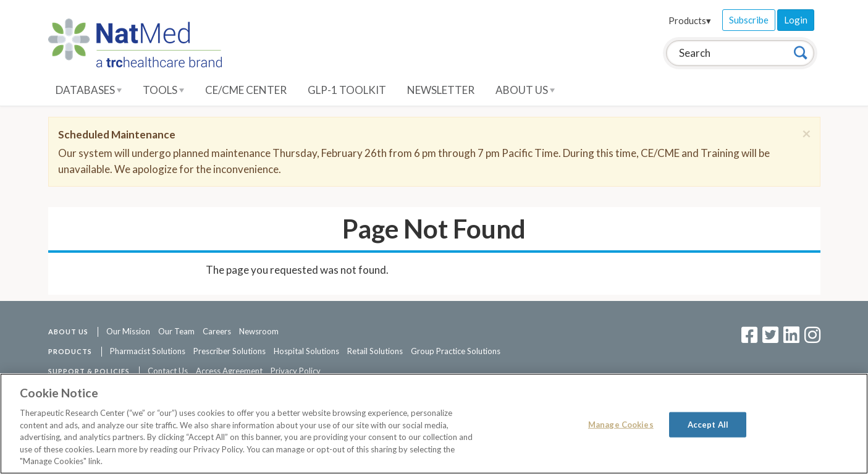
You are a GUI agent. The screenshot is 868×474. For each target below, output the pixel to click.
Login (796, 20)
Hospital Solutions (306, 351)
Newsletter (441, 90)
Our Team (176, 331)
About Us (525, 90)
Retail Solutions (375, 351)
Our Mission (128, 331)
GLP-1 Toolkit (347, 90)
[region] (434, 424)
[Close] (807, 133)
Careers (217, 331)
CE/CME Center (246, 90)
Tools (163, 90)
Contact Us (168, 371)
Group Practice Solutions (456, 351)
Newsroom (259, 331)
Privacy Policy (296, 371)
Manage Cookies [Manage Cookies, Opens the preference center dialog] (621, 424)
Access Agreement (229, 371)
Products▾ (690, 20)
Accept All (708, 424)
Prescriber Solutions (230, 351)
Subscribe (749, 20)
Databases (89, 90)
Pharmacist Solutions (148, 351)
